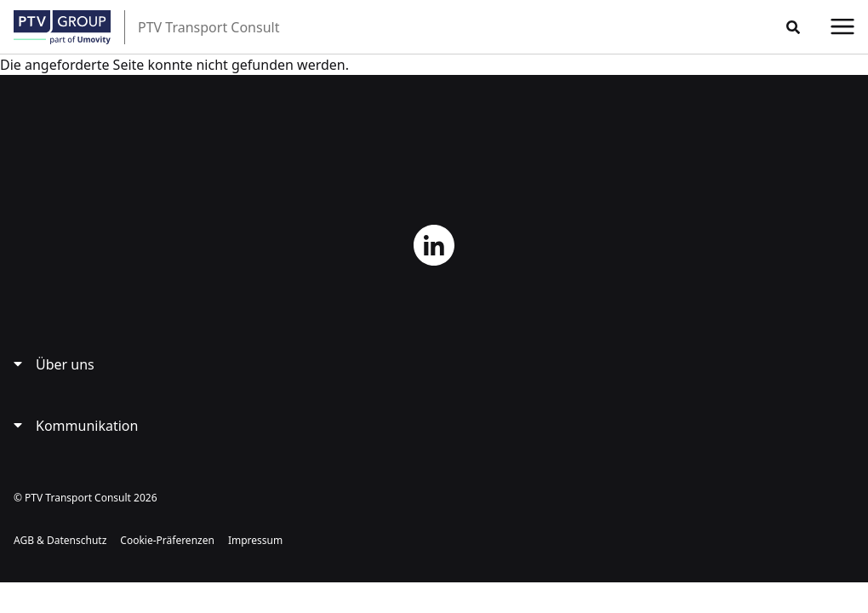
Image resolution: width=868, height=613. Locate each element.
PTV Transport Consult (208, 27)
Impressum (255, 540)
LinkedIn (434, 245)
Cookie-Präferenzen (167, 540)
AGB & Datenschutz (60, 540)
